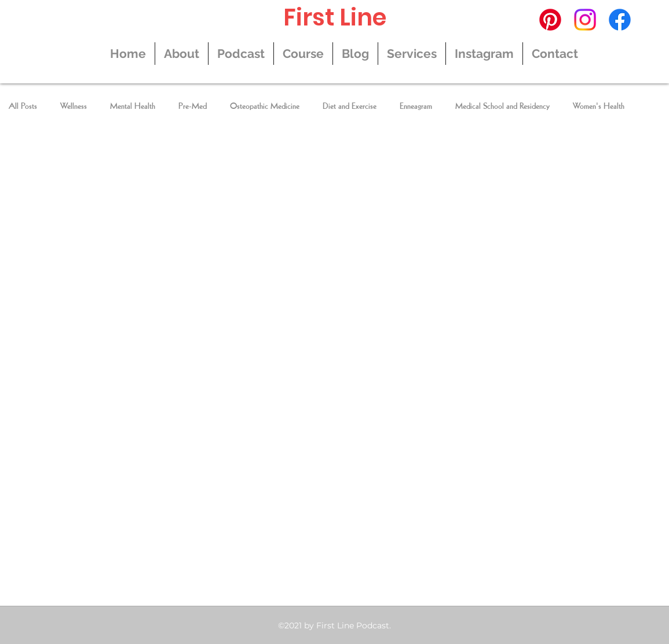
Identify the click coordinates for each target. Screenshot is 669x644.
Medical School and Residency (502, 107)
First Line (335, 17)
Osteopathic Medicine (265, 107)
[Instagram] (585, 20)
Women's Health (599, 107)
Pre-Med (193, 107)
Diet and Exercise (350, 107)
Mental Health (133, 107)
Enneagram (416, 107)
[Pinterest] (550, 20)
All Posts (23, 107)
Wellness (74, 107)
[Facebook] (620, 20)
